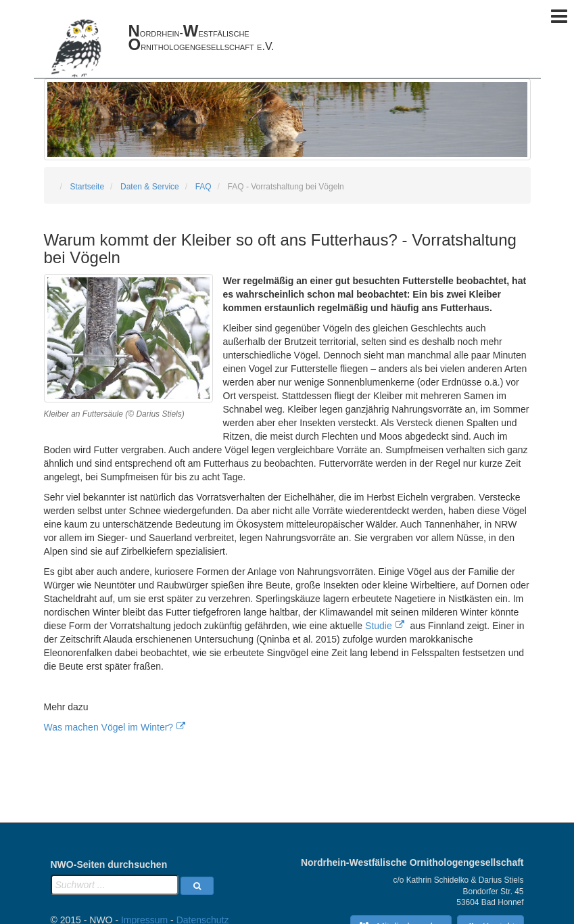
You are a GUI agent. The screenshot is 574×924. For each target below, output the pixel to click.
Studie (379, 626)
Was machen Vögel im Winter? (109, 727)
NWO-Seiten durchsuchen (109, 864)
